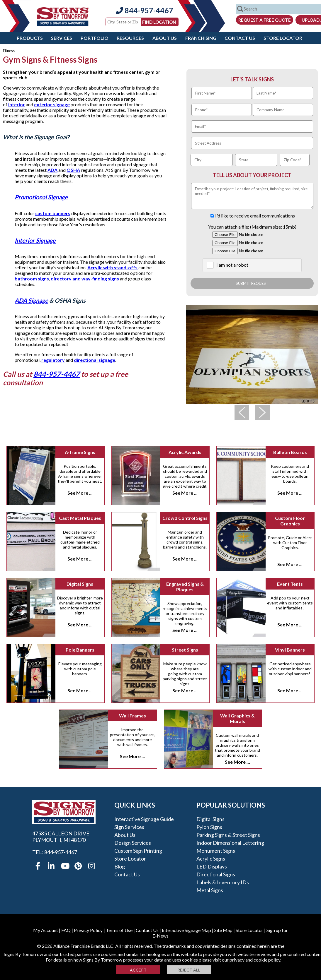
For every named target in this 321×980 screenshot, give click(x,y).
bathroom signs (32, 279)
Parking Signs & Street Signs (228, 835)
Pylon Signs (209, 827)
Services (62, 38)
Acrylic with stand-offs (113, 267)
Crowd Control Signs (185, 518)
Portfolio (95, 38)
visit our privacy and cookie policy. (247, 960)
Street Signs (185, 650)
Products (30, 38)
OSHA (73, 170)
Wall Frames (133, 716)
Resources (130, 38)
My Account (46, 930)
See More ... (80, 493)
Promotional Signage (41, 197)
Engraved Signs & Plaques (185, 587)
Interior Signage (35, 240)
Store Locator (283, 38)
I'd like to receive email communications (255, 216)
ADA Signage (31, 300)
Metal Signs (210, 890)
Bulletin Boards (290, 452)
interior (17, 104)
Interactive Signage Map (186, 930)
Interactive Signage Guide (144, 819)
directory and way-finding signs (85, 279)
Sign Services (129, 827)
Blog (120, 866)
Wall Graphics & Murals (237, 718)
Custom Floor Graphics (290, 521)
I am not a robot (232, 265)
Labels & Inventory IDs (223, 882)
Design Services (133, 843)
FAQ (66, 930)
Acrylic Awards (185, 452)
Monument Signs (216, 851)
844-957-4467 (145, 10)
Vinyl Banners (290, 650)
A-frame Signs (80, 452)
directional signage (95, 360)
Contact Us (240, 38)
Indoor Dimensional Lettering (230, 843)
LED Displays (212, 866)
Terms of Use (119, 930)
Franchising (201, 38)
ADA (52, 170)
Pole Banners (80, 650)
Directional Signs (216, 874)
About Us (165, 38)
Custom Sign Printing (138, 851)
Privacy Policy (88, 930)
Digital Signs (80, 584)
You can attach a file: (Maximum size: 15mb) (252, 227)
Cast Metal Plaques (80, 518)
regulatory (53, 360)
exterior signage (52, 104)
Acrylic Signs (211, 859)
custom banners (53, 213)
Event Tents (290, 584)
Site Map (223, 930)
